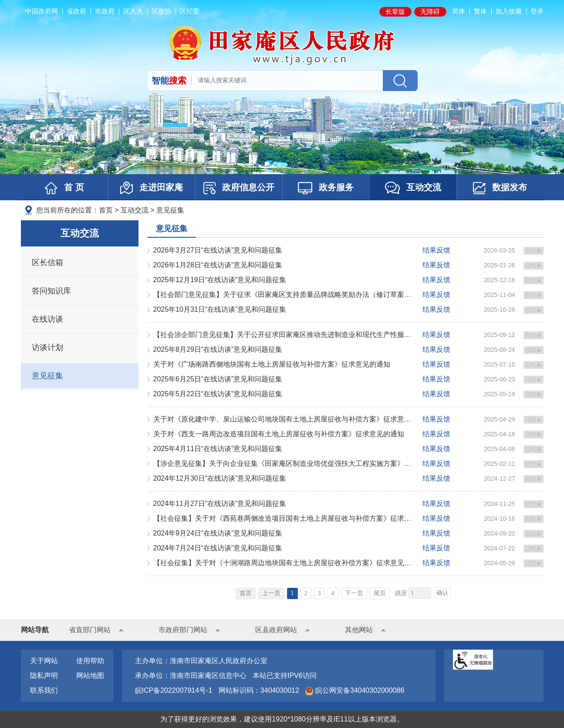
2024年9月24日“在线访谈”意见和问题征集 (218, 533)
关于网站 (44, 661)
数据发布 (500, 188)
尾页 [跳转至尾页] (380, 593)
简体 (459, 11)
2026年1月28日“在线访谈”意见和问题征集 (218, 265)
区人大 (133, 11)
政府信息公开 (239, 188)
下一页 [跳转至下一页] (354, 593)
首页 (106, 210)
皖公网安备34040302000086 (359, 690)
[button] (395, 12)
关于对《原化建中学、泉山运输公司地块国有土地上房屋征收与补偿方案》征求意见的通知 (284, 419)
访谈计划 (47, 347)
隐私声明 (44, 676)
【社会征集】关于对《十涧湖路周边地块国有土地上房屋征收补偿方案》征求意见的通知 (284, 563)
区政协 (161, 11)
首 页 (64, 188)
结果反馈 (436, 250)
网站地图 (90, 676)
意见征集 (170, 210)
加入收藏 (509, 11)
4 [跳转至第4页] (333, 593)
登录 (537, 11)
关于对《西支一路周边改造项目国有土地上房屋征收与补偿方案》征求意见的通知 (279, 434)
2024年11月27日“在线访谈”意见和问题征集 (220, 504)
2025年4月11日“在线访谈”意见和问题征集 (218, 449)
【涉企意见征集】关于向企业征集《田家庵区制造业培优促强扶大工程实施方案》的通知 (284, 463)
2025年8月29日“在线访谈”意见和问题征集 (218, 349)
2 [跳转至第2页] (306, 593)
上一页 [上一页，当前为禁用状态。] (271, 593)
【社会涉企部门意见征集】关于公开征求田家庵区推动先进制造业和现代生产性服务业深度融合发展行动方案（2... (284, 335)
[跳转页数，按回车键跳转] (420, 593)
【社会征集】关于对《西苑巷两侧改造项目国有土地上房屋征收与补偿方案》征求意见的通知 (284, 518)
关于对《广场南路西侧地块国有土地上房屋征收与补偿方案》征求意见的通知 (272, 364)
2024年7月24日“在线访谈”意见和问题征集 (218, 548)
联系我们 (44, 690)
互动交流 (413, 188)
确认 (442, 593)
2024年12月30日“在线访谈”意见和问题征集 (220, 478)
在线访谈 (47, 319)
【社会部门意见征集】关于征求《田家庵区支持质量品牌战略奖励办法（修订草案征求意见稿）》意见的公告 (284, 295)
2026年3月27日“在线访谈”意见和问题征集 (218, 250)
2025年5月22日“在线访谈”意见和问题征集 (218, 394)
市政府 (105, 11)
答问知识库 (51, 291)
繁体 (480, 11)
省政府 (76, 11)
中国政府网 (42, 11)
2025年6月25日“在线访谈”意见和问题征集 (218, 379)
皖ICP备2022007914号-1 (174, 690)
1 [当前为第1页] (292, 593)
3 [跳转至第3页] (319, 593)
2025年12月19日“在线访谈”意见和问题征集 (220, 280)
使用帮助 (90, 661)
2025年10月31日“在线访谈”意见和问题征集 (220, 309)
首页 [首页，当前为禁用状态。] (246, 593)
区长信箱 (47, 263)
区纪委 (190, 11)
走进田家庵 (152, 188)
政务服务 (326, 188)
